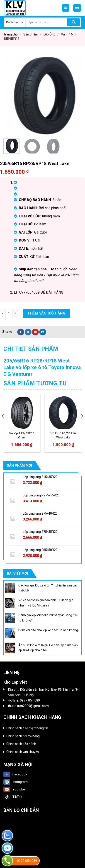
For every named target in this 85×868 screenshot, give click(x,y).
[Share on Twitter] (28, 332)
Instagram (16, 782)
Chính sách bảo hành (21, 744)
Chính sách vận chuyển (23, 752)
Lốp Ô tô (49, 34)
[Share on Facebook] (21, 332)
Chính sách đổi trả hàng (23, 736)
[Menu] (66, 8)
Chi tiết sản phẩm (31, 349)
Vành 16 (67, 34)
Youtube (14, 789)
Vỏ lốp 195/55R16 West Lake (63, 435)
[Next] (82, 425)
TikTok (13, 797)
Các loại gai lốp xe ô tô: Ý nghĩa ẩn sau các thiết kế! (48, 588)
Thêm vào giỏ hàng (46, 313)
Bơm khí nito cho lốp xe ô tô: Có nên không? (49, 630)
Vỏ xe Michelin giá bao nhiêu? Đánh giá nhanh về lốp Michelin (46, 603)
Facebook (15, 774)
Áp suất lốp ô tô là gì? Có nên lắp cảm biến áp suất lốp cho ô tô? (48, 648)
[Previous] (3, 425)
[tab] (42, 349)
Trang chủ (11, 34)
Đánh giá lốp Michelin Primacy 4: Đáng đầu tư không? (48, 618)
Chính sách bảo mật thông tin (27, 728)
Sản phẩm (31, 34)
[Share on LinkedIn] (43, 332)
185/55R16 (11, 39)
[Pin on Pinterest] (35, 332)
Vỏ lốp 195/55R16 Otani (22, 435)
